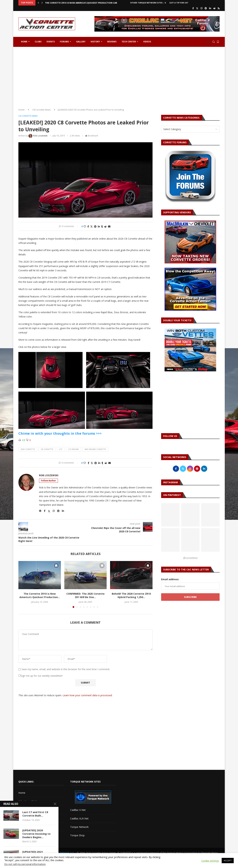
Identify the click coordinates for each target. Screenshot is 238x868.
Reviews (112, 42)
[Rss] (219, 8)
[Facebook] (193, 8)
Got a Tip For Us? (179, 3)
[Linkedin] (210, 8)
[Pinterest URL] (170, 515)
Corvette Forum (27, 818)
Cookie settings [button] (210, 861)
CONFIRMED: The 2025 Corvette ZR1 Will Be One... (85, 595)
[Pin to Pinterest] (95, 226)
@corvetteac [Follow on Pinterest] (190, 558)
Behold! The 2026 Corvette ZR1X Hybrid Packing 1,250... (131, 595)
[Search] (214, 42)
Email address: (170, 579)
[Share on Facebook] (88, 226)
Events (51, 42)
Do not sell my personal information (25, 864)
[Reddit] (214, 8)
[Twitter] (197, 8)
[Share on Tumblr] (102, 226)
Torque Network (79, 827)
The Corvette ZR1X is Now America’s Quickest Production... (40, 595)
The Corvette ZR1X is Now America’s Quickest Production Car (81, 3)
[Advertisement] (119, 76)
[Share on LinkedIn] (99, 226)
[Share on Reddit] (105, 226)
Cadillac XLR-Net (79, 818)
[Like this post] (85, 226)
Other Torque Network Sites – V (148, 3)
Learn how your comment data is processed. (88, 695)
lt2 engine (73, 449)
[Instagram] (201, 8)
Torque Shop (77, 835)
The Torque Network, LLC (61, 853)
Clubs (38, 42)
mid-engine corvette (95, 449)
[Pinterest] (206, 8)
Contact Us (25, 810)
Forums (64, 42)
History (95, 42)
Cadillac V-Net (78, 810)
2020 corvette (28, 449)
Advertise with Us (28, 801)
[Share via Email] (109, 226)
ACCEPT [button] (228, 860)
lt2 (61, 449)
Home (24, 42)
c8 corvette (47, 449)
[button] (38, 3)
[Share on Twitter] (91, 226)
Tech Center (129, 42)
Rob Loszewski (49, 475)
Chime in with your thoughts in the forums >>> (60, 433)
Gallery (81, 42)
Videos (147, 42)
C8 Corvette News (42, 110)
